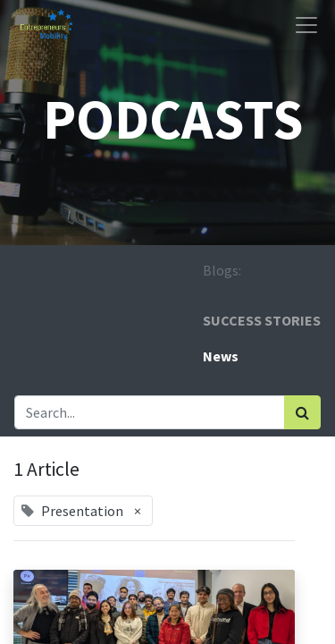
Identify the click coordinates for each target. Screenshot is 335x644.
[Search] (302, 412)
